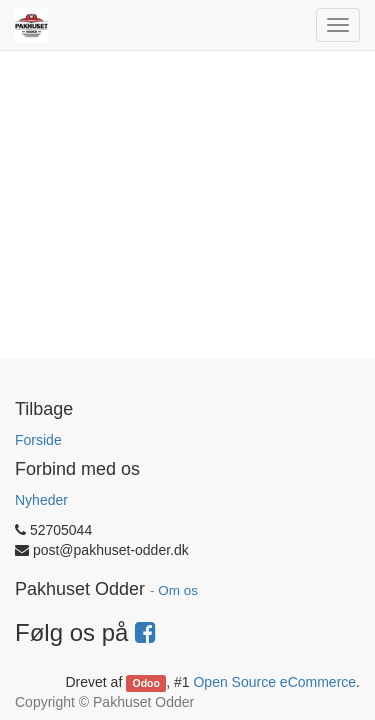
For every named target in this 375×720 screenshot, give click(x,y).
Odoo (146, 683)
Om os (178, 590)
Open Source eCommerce (274, 682)
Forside (38, 440)
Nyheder (41, 500)
